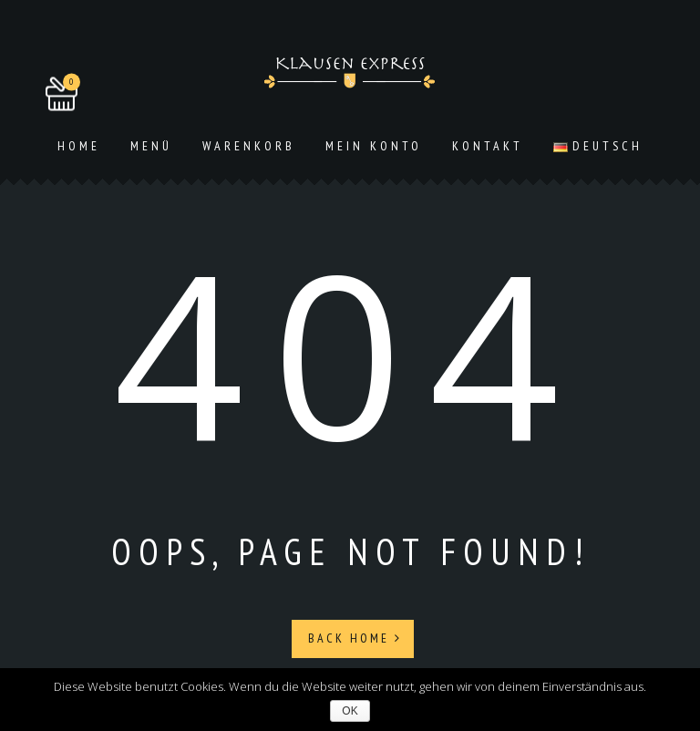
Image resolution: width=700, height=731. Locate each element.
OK (350, 711)
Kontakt (488, 146)
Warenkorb (249, 146)
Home (79, 146)
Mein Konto (374, 146)
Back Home (355, 638)
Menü (151, 146)
